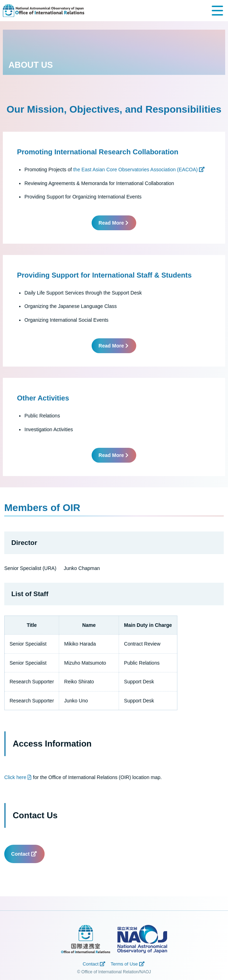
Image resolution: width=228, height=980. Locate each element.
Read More (114, 223)
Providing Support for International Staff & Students (104, 275)
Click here (18, 777)
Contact (25, 854)
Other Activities (43, 398)
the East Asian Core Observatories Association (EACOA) (139, 170)
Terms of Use (128, 964)
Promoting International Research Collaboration (98, 152)
